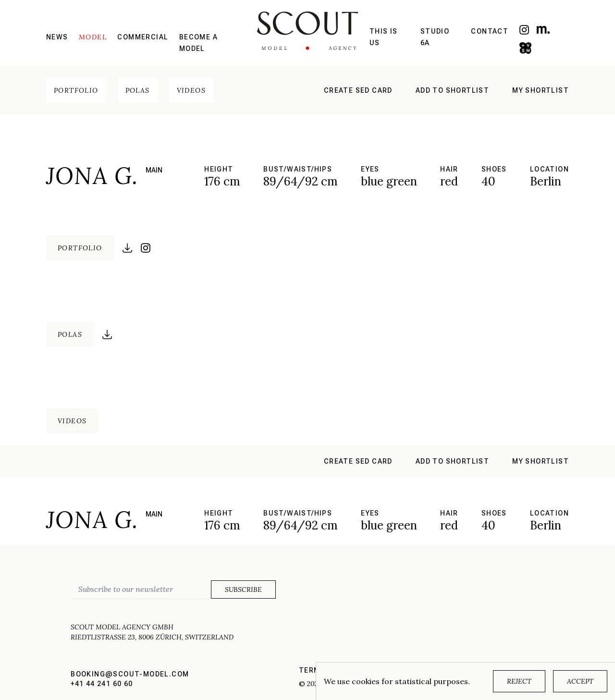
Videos (191, 90)
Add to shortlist (452, 90)
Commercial (143, 37)
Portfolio (76, 90)
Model (93, 37)
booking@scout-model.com (130, 674)
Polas (138, 90)
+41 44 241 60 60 (102, 684)
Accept (580, 681)
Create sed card (358, 90)
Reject (519, 681)
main (154, 170)
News (57, 37)
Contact (490, 31)
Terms (312, 670)
